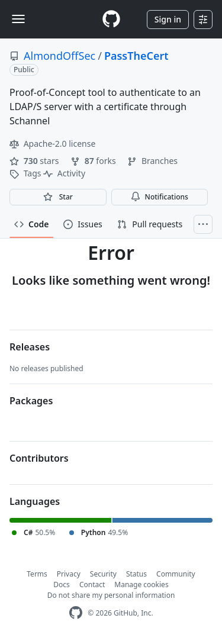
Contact (92, 585)
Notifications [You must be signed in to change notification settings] (160, 197)
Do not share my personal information (111, 595)
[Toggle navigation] (18, 19)
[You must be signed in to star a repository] (58, 197)
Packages (31, 401)
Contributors (39, 458)
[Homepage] (111, 19)
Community (176, 574)
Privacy (69, 574)
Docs (62, 585)
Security (103, 574)
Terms (37, 574)
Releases (30, 347)
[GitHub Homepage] (76, 613)
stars (35, 161)
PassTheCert (136, 56)
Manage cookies (141, 585)
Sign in (168, 19)
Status (136, 574)
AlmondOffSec (59, 56)
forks (94, 161)
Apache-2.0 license (52, 144)
